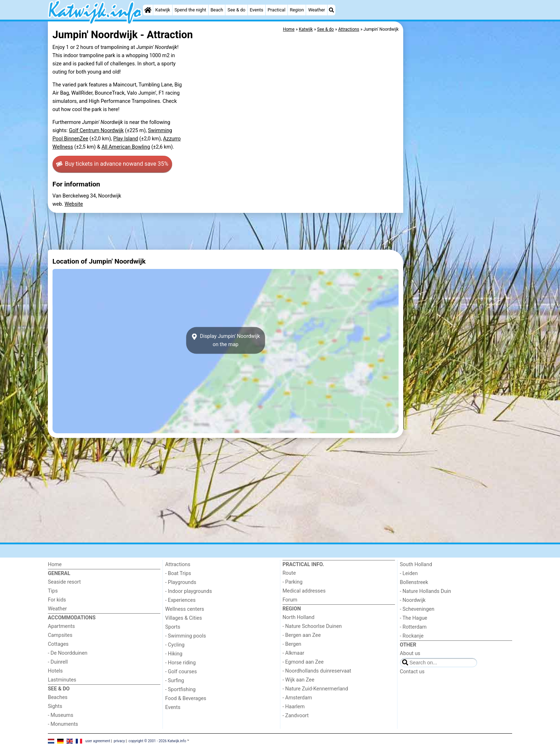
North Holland (298, 617)
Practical (276, 10)
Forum (290, 600)
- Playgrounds (181, 582)
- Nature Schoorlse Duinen (312, 626)
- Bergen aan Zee (302, 635)
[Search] (331, 10)
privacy (119, 741)
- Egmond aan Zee (303, 662)
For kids (57, 600)
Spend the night (190, 10)
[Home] (148, 10)
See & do (236, 10)
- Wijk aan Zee (298, 680)
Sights (55, 706)
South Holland (416, 565)
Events (256, 10)
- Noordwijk (413, 600)
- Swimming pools (186, 636)
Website (74, 204)
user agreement (98, 741)
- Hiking (174, 654)
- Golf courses (181, 672)
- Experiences (181, 600)
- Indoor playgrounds (189, 591)
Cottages (58, 644)
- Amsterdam (297, 698)
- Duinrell (58, 662)
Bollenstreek (414, 582)
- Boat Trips (178, 573)
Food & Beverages (186, 698)
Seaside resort (64, 582)
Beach (217, 10)
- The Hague (414, 618)
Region (297, 10)
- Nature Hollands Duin (426, 591)
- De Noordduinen (68, 653)
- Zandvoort (296, 716)
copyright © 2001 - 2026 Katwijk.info (157, 741)
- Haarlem (294, 707)
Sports (173, 627)
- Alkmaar (293, 653)
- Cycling (175, 645)
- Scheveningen (417, 609)
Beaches (58, 697)
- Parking (292, 582)
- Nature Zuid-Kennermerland (315, 689)
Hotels (55, 671)
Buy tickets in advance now (112, 164)
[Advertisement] (459, 186)
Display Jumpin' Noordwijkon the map (226, 340)
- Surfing (175, 681)
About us (410, 653)
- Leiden (409, 573)
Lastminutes (62, 680)
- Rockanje (412, 636)
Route (289, 573)
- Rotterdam (413, 627)
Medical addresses (304, 591)
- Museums (61, 715)
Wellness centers (185, 609)
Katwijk (163, 10)
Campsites (60, 635)
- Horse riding (181, 663)
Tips (53, 591)
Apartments (61, 626)
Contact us (412, 672)
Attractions (178, 565)
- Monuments (63, 724)
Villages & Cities (184, 618)
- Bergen (292, 644)
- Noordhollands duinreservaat (317, 671)
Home (55, 565)
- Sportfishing (181, 690)
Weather (317, 10)
